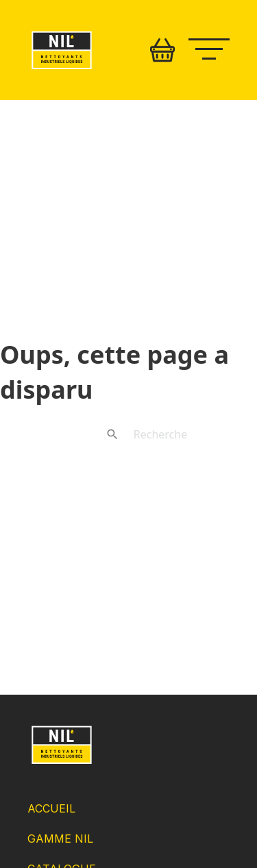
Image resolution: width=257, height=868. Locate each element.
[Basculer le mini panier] (162, 50)
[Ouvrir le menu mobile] (216, 47)
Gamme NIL (60, 839)
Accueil (51, 808)
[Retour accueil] (62, 69)
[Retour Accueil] (62, 763)
